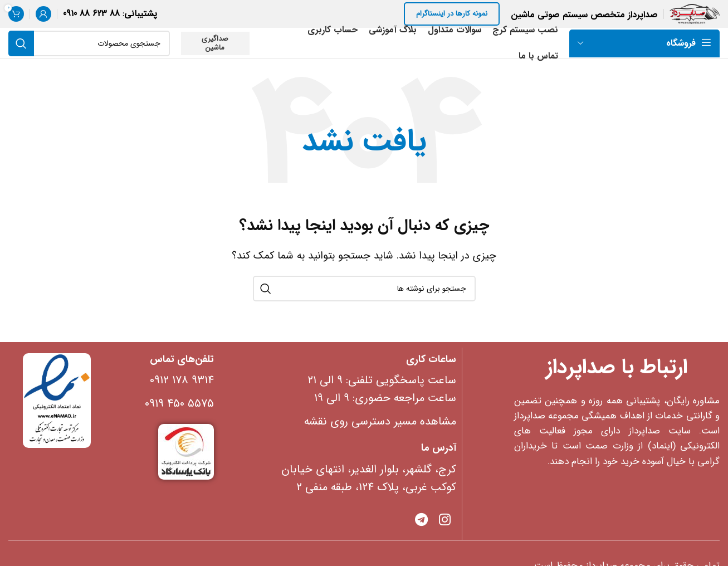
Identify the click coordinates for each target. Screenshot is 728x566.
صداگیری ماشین (215, 43)
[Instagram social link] (445, 521)
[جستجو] (89, 43)
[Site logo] (695, 14)
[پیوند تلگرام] (421, 521)
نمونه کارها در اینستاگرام (452, 14)
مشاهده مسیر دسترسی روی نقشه (380, 421)
